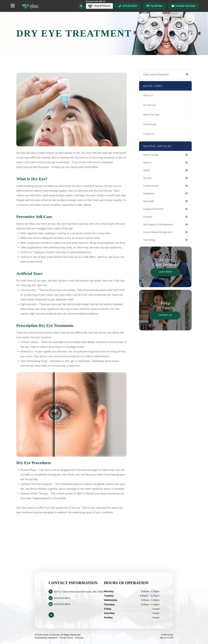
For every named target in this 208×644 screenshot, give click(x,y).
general (148, 163)
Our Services (151, 105)
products (149, 219)
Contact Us (150, 134)
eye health (149, 203)
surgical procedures (155, 211)
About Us (149, 95)
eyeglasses (149, 195)
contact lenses (152, 187)
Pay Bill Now (156, 6)
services (148, 179)
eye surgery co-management (160, 227)
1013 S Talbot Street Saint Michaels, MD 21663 (79, 592)
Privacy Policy (66, 638)
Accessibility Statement (46, 638)
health (147, 171)
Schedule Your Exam (185, 6)
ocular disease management (160, 235)
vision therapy (152, 155)
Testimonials (151, 124)
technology (150, 243)
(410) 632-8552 (130, 6)
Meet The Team (152, 115)
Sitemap (79, 638)
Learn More (165, 274)
